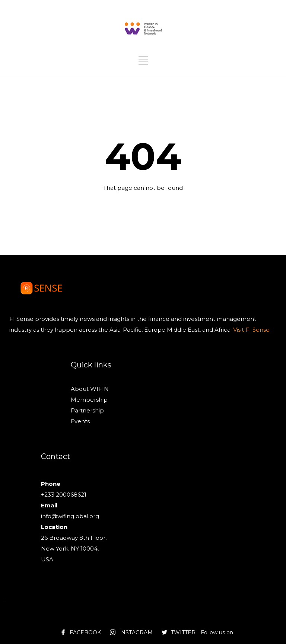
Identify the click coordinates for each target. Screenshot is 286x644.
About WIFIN (90, 389)
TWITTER (183, 632)
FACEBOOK (85, 632)
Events (80, 421)
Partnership (87, 410)
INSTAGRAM (136, 632)
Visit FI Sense (251, 330)
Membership (89, 400)
